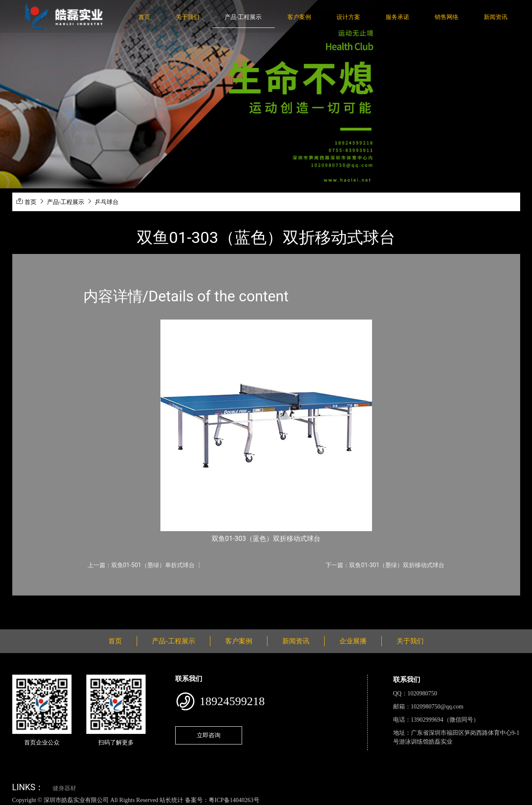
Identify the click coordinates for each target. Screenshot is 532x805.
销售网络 (447, 17)
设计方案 (348, 17)
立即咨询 (209, 735)
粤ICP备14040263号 (234, 800)
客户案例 (299, 17)
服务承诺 (397, 17)
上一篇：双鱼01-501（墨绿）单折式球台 (141, 565)
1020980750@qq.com (437, 707)
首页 (144, 17)
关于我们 (187, 17)
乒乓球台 (107, 202)
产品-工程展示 (243, 17)
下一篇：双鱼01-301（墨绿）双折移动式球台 (385, 565)
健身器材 (64, 788)
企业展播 (353, 641)
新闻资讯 (496, 17)
